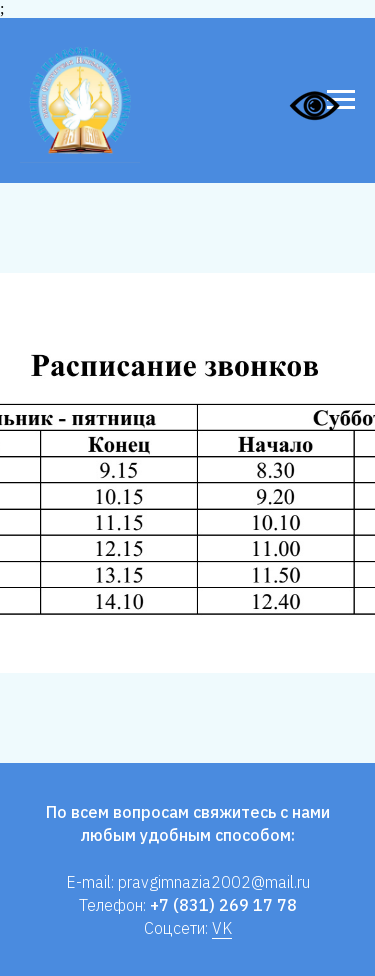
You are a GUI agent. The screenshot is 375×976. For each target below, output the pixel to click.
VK (222, 928)
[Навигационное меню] (341, 100)
